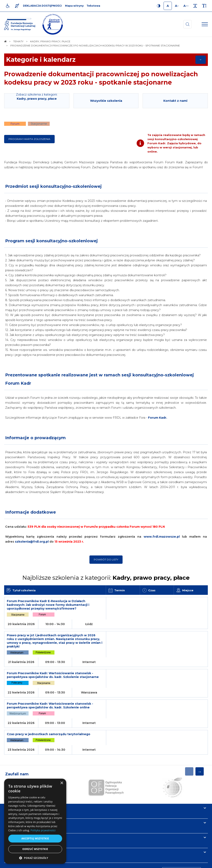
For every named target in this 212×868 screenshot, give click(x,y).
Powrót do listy (106, 559)
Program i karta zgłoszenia (29, 139)
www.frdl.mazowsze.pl (163, 537)
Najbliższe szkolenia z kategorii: (106, 578)
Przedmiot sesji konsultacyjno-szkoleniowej (53, 186)
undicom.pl (199, 863)
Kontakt (12, 806)
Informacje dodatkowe (31, 512)
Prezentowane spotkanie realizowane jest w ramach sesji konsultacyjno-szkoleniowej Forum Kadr (99, 379)
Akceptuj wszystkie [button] (35, 838)
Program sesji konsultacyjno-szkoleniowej (51, 241)
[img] (53, 24)
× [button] (62, 783)
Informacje (15, 776)
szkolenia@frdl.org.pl (32, 542)
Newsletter (15, 791)
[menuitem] (74, 863)
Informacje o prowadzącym (35, 438)
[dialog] (35, 821)
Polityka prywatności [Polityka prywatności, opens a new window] (43, 830)
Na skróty (14, 761)
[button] (35, 858)
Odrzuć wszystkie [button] (35, 849)
